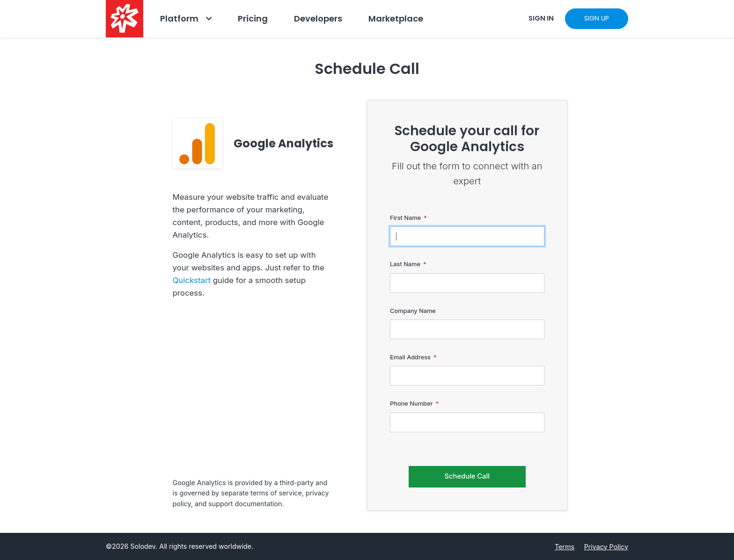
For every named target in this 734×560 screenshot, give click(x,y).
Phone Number (411, 404)
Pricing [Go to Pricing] (253, 18)
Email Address (410, 357)
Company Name (413, 311)
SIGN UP (597, 18)
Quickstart (192, 280)
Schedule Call (467, 476)
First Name (405, 218)
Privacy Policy (606, 547)
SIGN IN (541, 18)
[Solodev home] (125, 19)
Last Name (405, 264)
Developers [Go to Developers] (318, 18)
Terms (565, 547)
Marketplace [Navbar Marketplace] (396, 18)
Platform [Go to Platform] (179, 18)
